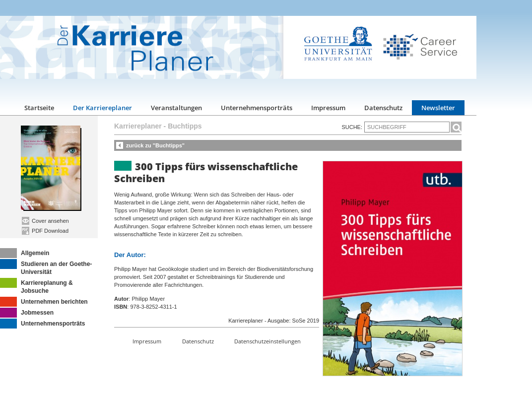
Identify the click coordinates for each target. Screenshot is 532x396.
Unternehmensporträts (257, 108)
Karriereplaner (138, 126)
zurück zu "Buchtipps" (155, 145)
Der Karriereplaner (102, 108)
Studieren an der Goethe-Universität (46, 267)
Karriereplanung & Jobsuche (36, 286)
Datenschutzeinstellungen (267, 341)
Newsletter (438, 108)
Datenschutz (383, 108)
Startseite (39, 108)
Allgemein (25, 253)
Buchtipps (185, 126)
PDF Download (45, 231)
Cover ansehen (45, 221)
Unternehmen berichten (44, 302)
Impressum (328, 108)
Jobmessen (27, 313)
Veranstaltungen (176, 108)
